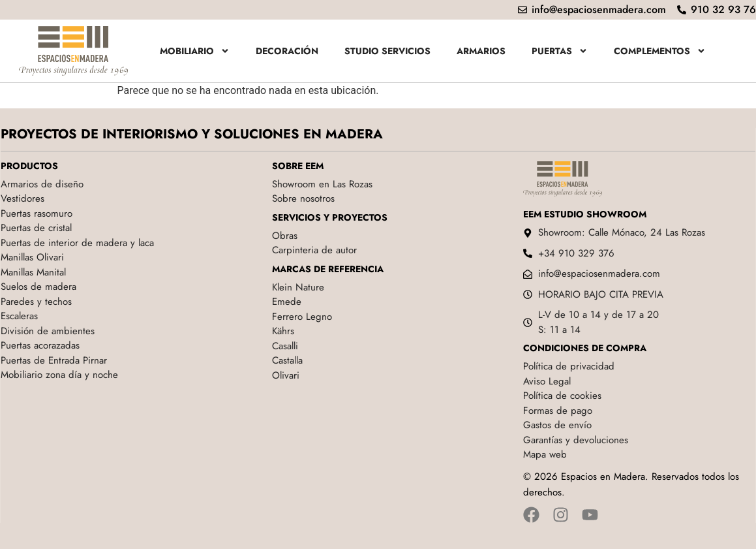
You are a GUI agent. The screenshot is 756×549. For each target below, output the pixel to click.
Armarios (481, 51)
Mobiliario (195, 51)
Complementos (660, 51)
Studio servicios (387, 51)
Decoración (287, 51)
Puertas (560, 51)
